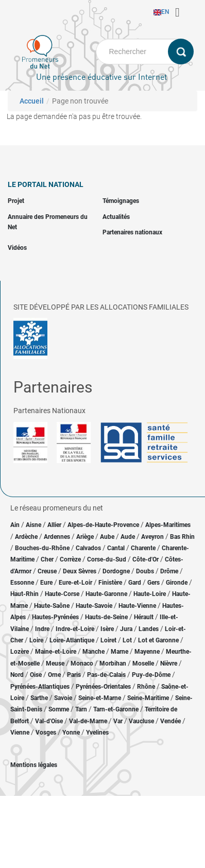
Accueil (32, 101)
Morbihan (113, 663)
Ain (16, 525)
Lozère (20, 652)
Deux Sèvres (80, 571)
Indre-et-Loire (75, 629)
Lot (127, 640)
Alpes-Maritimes (168, 525)
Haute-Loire (150, 594)
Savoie (63, 698)
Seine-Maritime (148, 698)
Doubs (145, 571)
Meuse (55, 663)
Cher (47, 559)
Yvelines (97, 733)
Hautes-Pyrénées (55, 617)
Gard (135, 583)
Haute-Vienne (137, 606)
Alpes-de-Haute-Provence (103, 525)
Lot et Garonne (158, 640)
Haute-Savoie (94, 606)
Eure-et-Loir (75, 583)
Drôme (169, 571)
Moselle (143, 663)
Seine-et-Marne (100, 698)
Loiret (108, 640)
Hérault (144, 617)
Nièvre (169, 663)
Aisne (33, 525)
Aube (107, 537)
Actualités (116, 217)
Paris (74, 675)
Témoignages (121, 201)
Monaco (82, 663)
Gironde (177, 583)
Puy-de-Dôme (151, 675)
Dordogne (116, 571)
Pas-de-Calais (106, 675)
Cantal (116, 548)
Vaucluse (141, 721)
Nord (17, 675)
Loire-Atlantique (72, 640)
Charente (143, 548)
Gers (153, 583)
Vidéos (17, 248)
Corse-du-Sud (107, 559)
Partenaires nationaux (132, 232)
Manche (93, 652)
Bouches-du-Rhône (42, 548)
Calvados (88, 548)
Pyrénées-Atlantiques (40, 687)
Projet (16, 201)
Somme (59, 709)
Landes (149, 629)
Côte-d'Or (146, 559)
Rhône (146, 687)
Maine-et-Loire (56, 652)
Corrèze (70, 559)
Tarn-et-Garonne (116, 709)
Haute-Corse (62, 594)
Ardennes (57, 537)
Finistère (110, 583)
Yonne (71, 733)
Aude (128, 537)
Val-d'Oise (49, 721)
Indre (42, 629)
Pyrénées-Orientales (103, 687)
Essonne (22, 583)
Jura (126, 629)
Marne (119, 652)
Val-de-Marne (88, 721)
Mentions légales (34, 765)
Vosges (46, 733)
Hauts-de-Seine (106, 617)
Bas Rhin (182, 537)
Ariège (85, 537)
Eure (46, 583)
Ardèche (26, 537)
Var (118, 721)
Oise (36, 675)
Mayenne (147, 652)
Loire (36, 640)
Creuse (47, 571)
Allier (54, 525)
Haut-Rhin (24, 594)
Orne (54, 675)
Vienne (20, 733)
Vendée (170, 721)
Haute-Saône (52, 606)
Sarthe (39, 698)
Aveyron (152, 537)
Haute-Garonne (106, 594)
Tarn (81, 709)
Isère (107, 629)
